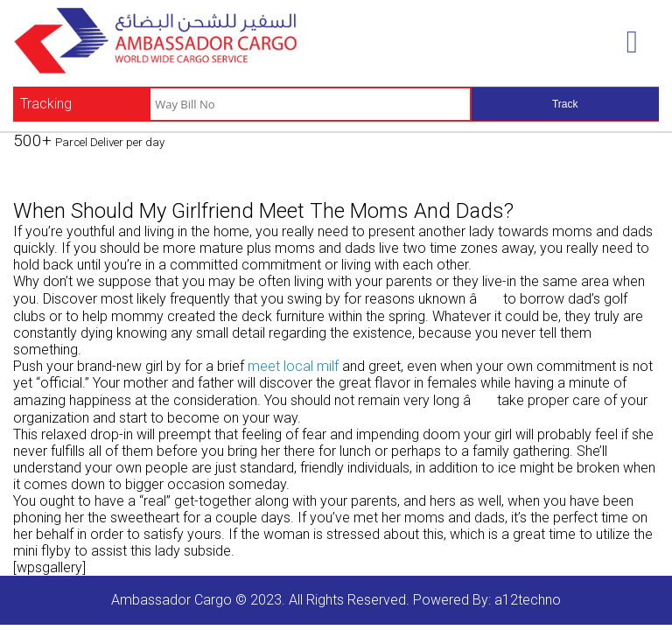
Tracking (46, 104)
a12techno (528, 600)
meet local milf (293, 366)
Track (565, 104)
